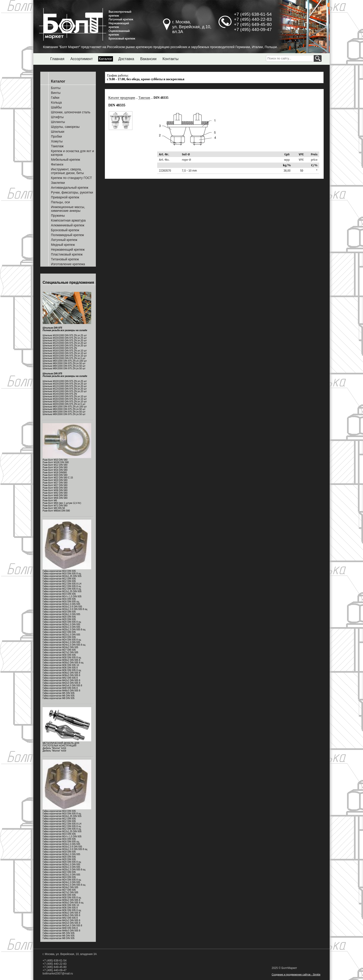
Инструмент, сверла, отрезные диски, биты (67, 171)
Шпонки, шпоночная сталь (71, 112)
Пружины (58, 216)
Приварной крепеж (65, 197)
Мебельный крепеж (66, 160)
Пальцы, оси (60, 202)
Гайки (55, 98)
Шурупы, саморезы (65, 127)
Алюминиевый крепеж (68, 225)
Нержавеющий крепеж (68, 250)
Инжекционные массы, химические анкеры (68, 209)
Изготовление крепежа (68, 264)
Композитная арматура (68, 220)
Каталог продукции (122, 98)
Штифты (57, 117)
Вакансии (148, 59)
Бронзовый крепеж (65, 230)
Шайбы (56, 107)
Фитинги (57, 164)
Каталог (106, 59)
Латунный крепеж (64, 240)
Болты (56, 88)
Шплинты (58, 122)
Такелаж (57, 146)
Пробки (56, 136)
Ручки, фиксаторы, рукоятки (72, 192)
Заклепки (58, 183)
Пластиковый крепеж (67, 254)
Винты (56, 93)
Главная (57, 59)
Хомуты (57, 141)
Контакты (171, 59)
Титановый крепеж (65, 259)
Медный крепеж (63, 245)
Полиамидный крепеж (67, 235)
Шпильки (58, 132)
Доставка (126, 59)
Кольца (56, 102)
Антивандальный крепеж (70, 188)
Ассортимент (82, 59)
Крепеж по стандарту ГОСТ (71, 178)
